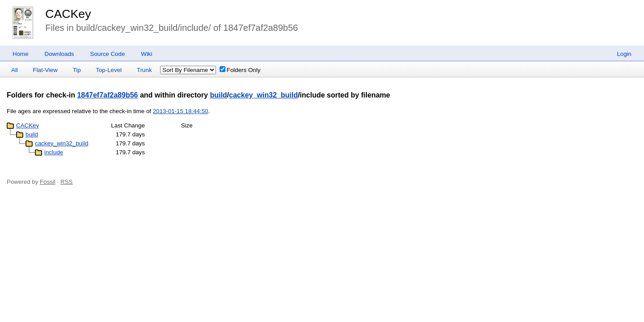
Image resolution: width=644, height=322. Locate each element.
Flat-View (45, 70)
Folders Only (240, 70)
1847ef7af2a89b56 (107, 95)
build (218, 95)
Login (624, 54)
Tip (77, 70)
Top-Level (109, 70)
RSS (66, 182)
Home (21, 54)
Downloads (59, 54)
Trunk (144, 70)
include (54, 152)
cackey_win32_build (263, 95)
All (15, 70)
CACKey (68, 14)
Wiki (146, 54)
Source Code (108, 54)
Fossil (48, 182)
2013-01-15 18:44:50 (181, 111)
